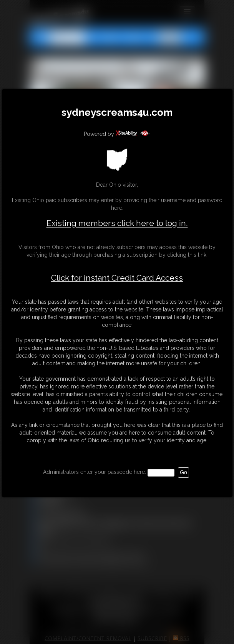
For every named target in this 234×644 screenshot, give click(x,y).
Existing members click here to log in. (117, 223)
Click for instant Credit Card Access (117, 278)
